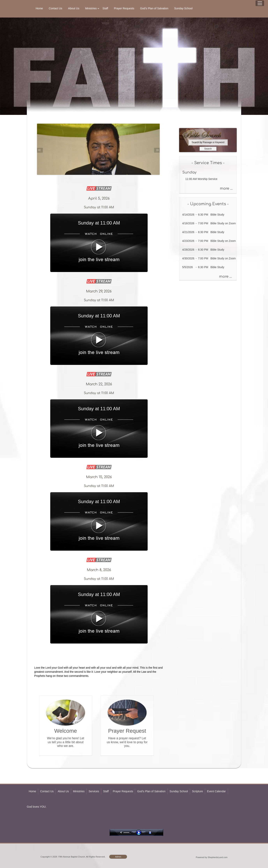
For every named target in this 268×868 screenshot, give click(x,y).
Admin (118, 857)
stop (153, 832)
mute (122, 832)
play (140, 832)
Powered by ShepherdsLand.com (212, 857)
